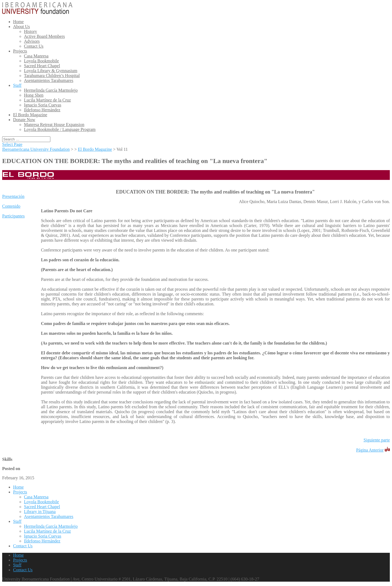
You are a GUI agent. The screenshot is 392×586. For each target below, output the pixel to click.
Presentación (13, 196)
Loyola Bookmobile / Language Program (60, 129)
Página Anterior (370, 450)
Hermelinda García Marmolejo (51, 90)
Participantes (13, 216)
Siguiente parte (377, 440)
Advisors (32, 41)
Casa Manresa (36, 56)
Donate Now (24, 120)
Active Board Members (44, 36)
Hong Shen (34, 95)
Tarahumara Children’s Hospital (52, 76)
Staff (17, 85)
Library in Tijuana (40, 512)
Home (18, 22)
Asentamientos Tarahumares (49, 80)
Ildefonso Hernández (42, 110)
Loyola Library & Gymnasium (51, 71)
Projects (20, 51)
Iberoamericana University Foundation (36, 149)
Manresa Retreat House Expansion (54, 125)
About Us (22, 27)
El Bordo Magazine (30, 115)
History (30, 31)
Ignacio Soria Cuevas (43, 105)
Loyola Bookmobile (41, 61)
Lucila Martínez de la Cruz (47, 100)
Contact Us (34, 46)
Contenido (11, 206)
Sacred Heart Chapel (42, 66)
